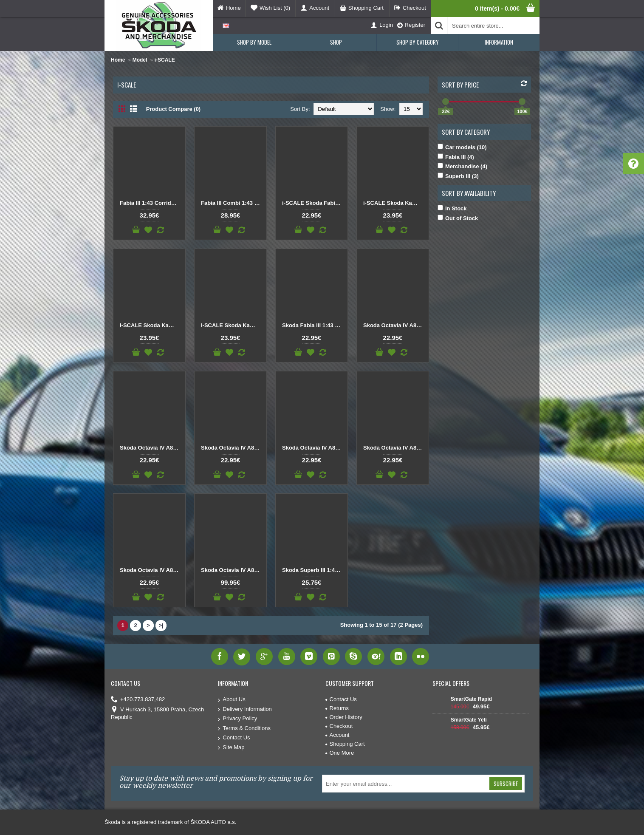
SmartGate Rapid (471, 699)
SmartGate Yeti (469, 720)
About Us (232, 700)
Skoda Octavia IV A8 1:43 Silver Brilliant (232, 448)
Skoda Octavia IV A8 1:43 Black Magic (394, 325)
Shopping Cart (345, 744)
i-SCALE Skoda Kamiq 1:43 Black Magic (394, 203)
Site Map (231, 748)
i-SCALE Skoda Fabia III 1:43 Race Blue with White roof (313, 203)
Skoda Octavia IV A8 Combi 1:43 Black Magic (313, 448)
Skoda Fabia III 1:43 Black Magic (313, 325)
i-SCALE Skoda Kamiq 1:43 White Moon (232, 325)
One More (340, 753)
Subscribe (506, 784)
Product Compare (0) (174, 109)
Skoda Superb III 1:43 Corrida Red (313, 570)
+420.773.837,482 (138, 700)
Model (140, 60)
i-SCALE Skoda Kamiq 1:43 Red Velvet (151, 325)
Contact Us (234, 738)
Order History (344, 717)
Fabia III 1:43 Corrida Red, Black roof (151, 203)
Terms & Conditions (244, 729)
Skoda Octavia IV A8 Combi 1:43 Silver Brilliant (151, 570)
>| (161, 625)
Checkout (339, 726)
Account (338, 735)
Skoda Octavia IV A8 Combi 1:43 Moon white (394, 448)
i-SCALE (165, 60)
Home (118, 60)
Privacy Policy (237, 719)
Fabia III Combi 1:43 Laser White (232, 203)
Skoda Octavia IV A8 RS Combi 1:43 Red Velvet (232, 570)
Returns (337, 708)
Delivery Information (245, 709)
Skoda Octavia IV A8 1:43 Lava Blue (151, 448)
